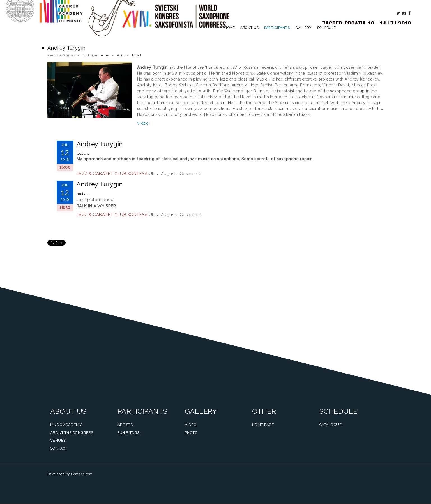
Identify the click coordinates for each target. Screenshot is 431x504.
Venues (58, 440)
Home (230, 35)
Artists (125, 425)
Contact (59, 448)
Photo (191, 433)
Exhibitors (129, 433)
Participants (277, 35)
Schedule (327, 35)
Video (143, 123)
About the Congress (72, 433)
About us (249, 35)
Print (121, 55)
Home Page (263, 425)
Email (137, 55)
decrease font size (102, 55)
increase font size (107, 55)
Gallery (303, 35)
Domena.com (82, 474)
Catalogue (331, 425)
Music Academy (66, 425)
